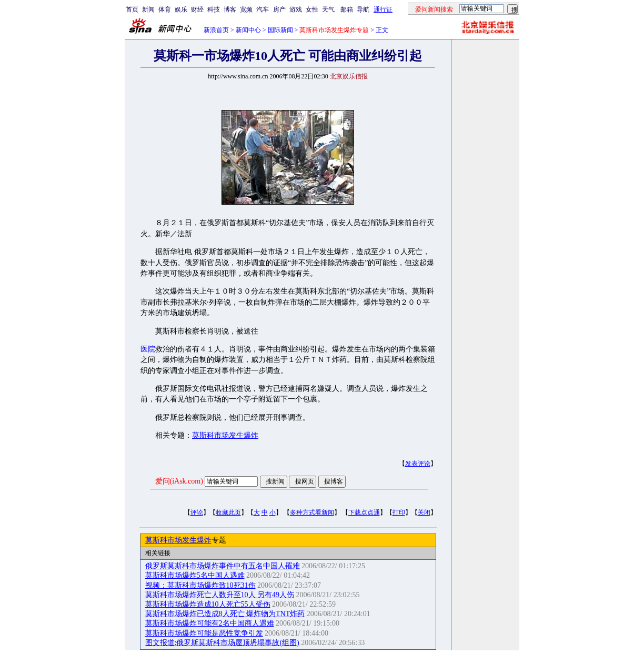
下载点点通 (364, 512)
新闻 (148, 9)
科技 (214, 9)
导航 (363, 9)
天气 (328, 9)
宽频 (246, 9)
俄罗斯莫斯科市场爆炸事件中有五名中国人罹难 (223, 566)
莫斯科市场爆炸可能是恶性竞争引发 (204, 633)
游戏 (296, 9)
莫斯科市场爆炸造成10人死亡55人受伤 (208, 604)
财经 (197, 9)
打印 (399, 512)
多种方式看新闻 (312, 512)
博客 (230, 9)
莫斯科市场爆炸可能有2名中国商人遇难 (210, 623)
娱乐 (181, 9)
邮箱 (347, 9)
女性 (312, 9)
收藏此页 (228, 512)
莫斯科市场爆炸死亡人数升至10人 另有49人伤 (220, 595)
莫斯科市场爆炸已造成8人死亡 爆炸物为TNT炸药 (225, 614)
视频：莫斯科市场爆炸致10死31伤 (200, 585)
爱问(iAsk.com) (179, 481)
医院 (148, 349)
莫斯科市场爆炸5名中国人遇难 (195, 575)
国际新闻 (280, 30)
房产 (279, 9)
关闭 (424, 512)
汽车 (263, 9)
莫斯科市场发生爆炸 (225, 435)
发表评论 (418, 464)
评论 (197, 512)
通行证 (383, 9)
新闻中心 (248, 30)
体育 (165, 9)
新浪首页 (216, 30)
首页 (132, 9)
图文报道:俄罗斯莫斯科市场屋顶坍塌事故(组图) (222, 643)
